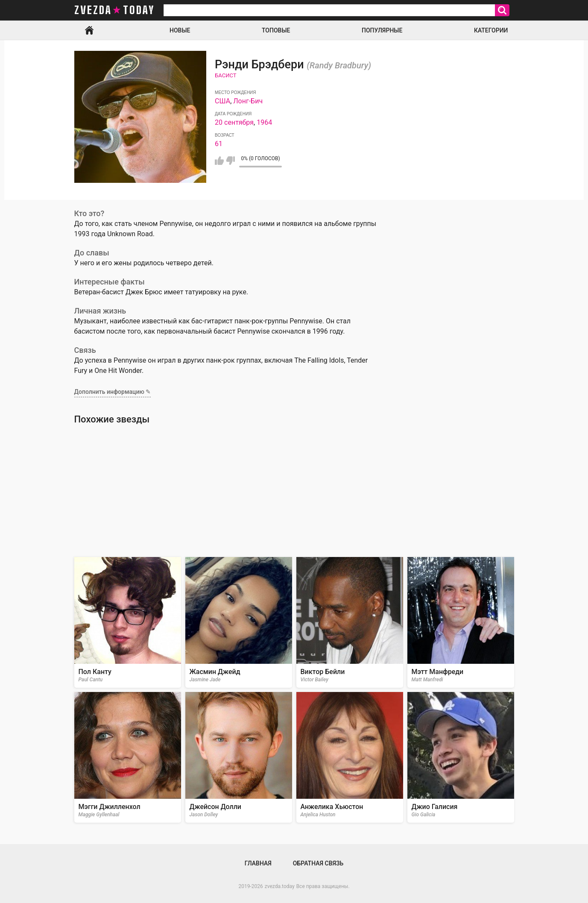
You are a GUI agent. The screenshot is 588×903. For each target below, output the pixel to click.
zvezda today (114, 10)
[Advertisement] (294, 491)
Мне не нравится (230, 161)
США (222, 101)
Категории (491, 30)
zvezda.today (280, 886)
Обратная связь (318, 863)
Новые (180, 30)
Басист (225, 75)
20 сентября (234, 122)
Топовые (276, 30)
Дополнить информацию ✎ (113, 392)
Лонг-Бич (248, 101)
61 (219, 144)
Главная (89, 30)
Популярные (382, 30)
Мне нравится (219, 161)
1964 (264, 122)
